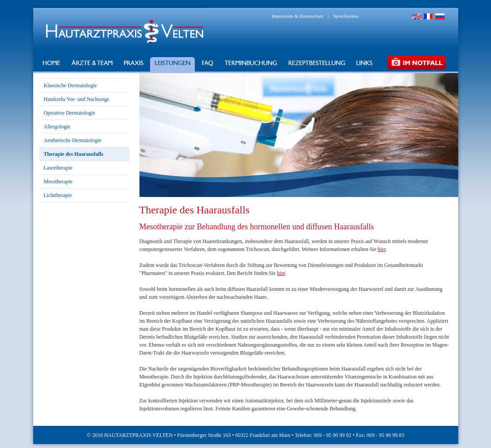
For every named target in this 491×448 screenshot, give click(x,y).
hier (382, 249)
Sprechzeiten (346, 16)
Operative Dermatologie (70, 113)
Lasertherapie (58, 168)
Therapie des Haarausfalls (74, 154)
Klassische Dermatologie (70, 85)
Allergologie (57, 127)
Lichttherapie (58, 195)
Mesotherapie (58, 182)
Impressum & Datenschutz (297, 16)
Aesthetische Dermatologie (73, 140)
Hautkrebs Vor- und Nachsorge (77, 99)
